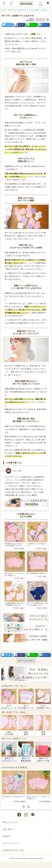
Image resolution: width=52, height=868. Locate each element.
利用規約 (6, 836)
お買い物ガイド (9, 829)
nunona (31, 858)
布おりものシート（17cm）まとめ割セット (38, 797)
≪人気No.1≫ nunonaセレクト (13, 797)
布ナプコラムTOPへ (26, 661)
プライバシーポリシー (12, 843)
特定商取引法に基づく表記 (13, 850)
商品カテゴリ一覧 (10, 822)
